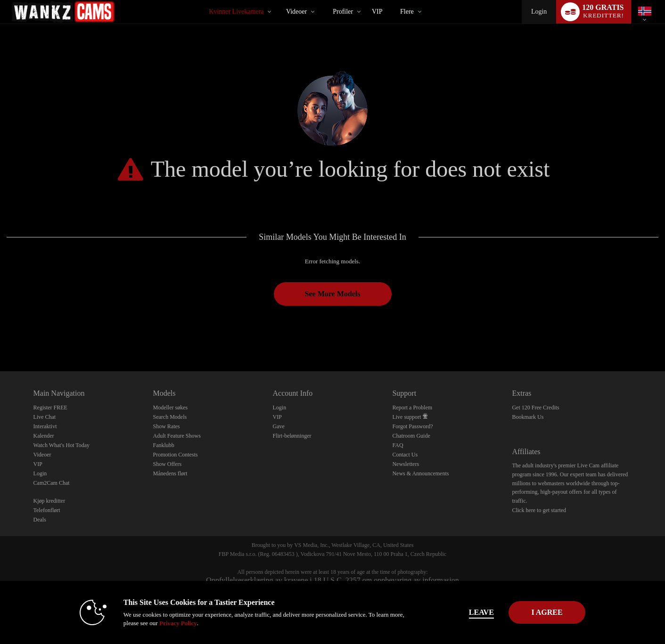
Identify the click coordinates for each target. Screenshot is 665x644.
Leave (464, 612)
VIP (377, 12)
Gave (278, 426)
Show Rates (167, 426)
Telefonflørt (47, 510)
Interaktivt (45, 426)
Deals (40, 520)
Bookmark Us (528, 417)
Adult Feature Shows (177, 436)
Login (539, 12)
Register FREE (50, 408)
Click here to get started (539, 510)
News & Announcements (420, 473)
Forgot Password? (412, 426)
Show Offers (168, 464)
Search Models (170, 417)
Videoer (296, 12)
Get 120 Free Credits (535, 408)
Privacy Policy (161, 623)
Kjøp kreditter (49, 501)
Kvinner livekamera (236, 12)
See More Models (333, 294)
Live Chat (45, 417)
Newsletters (406, 464)
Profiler (343, 12)
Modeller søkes (171, 408)
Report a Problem (412, 408)
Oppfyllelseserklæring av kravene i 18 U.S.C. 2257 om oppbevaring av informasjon (332, 580)
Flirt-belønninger (292, 436)
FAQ (398, 445)
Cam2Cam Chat (52, 483)
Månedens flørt (170, 473)
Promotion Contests (176, 455)
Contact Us (405, 455)
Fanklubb (164, 445)
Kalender (44, 436)
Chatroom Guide (411, 436)
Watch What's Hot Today (62, 445)
